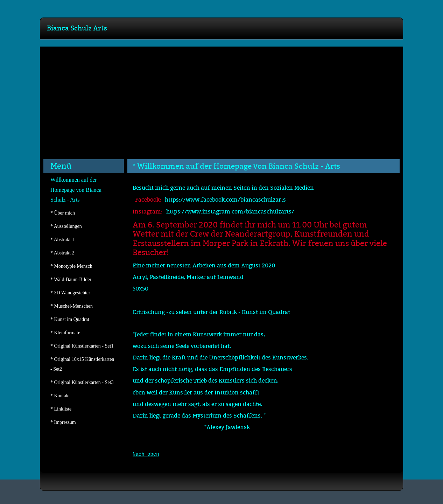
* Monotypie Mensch (71, 266)
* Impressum (63, 422)
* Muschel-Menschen (72, 306)
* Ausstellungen (66, 226)
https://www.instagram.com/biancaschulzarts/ (230, 212)
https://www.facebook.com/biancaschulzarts (225, 200)
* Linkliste (61, 409)
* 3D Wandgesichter (70, 293)
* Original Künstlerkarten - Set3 (82, 382)
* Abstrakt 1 (62, 240)
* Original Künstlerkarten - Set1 (82, 346)
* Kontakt (60, 396)
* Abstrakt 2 (62, 253)
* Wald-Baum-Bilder (71, 279)
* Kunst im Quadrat (70, 319)
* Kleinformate (65, 333)
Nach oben (146, 454)
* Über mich (63, 213)
